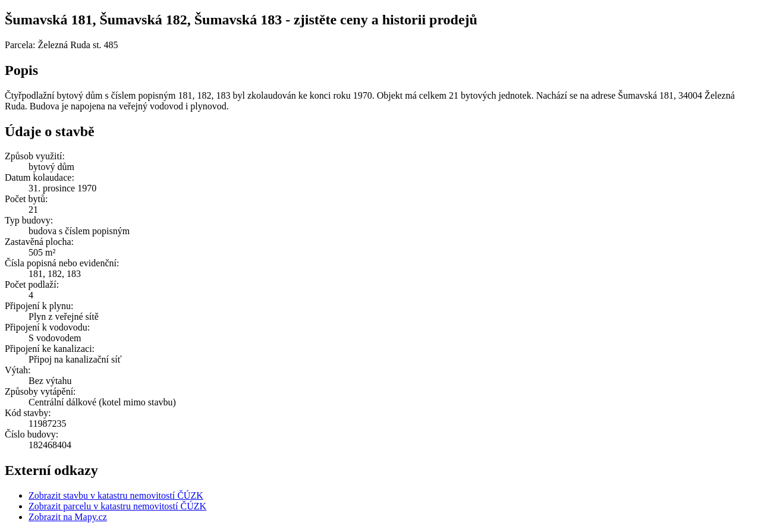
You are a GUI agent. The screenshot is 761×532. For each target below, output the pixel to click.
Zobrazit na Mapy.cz (68, 517)
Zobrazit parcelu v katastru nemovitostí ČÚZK (117, 506)
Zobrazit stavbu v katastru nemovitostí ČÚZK (116, 495)
